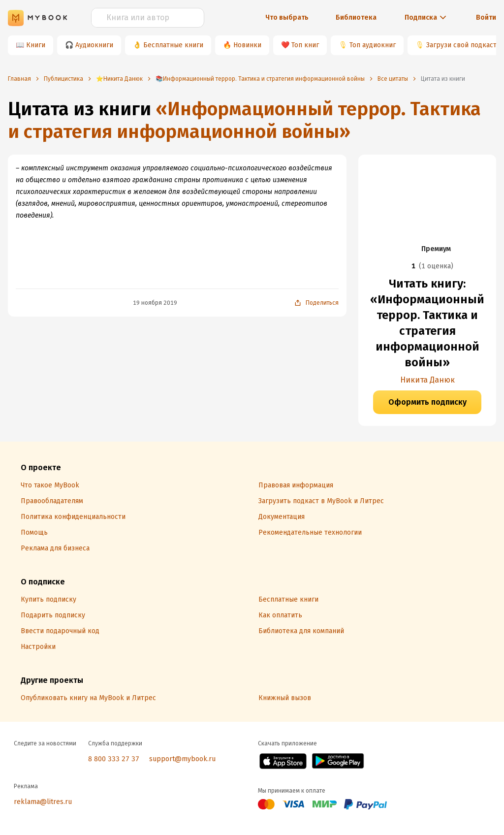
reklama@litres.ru (43, 802)
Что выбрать (287, 17)
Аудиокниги (94, 45)
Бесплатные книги (173, 45)
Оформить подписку (427, 402)
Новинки (247, 45)
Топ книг (305, 45)
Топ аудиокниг (373, 45)
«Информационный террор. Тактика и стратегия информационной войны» (244, 120)
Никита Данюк (427, 380)
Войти (486, 17)
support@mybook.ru (182, 759)
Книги (36, 45)
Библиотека (356, 17)
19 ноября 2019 (155, 303)
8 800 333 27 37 (114, 759)
